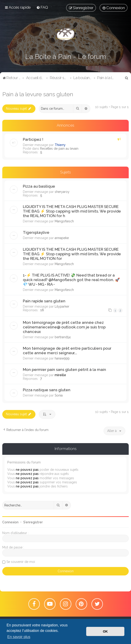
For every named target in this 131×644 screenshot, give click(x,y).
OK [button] (105, 631)
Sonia (59, 395)
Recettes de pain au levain (59, 149)
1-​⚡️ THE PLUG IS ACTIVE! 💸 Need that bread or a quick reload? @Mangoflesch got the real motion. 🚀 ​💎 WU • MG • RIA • (72, 280)
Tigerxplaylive (36, 232)
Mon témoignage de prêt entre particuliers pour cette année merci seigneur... (67, 351)
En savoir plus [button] (19, 637)
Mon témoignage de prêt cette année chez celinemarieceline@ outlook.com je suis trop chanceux (64, 327)
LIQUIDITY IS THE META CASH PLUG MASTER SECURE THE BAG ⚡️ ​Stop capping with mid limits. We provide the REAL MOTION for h (72, 211)
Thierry (60, 145)
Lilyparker (62, 306)
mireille (60, 375)
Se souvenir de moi (21, 562)
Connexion (10, 522)
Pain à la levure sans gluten (38, 94)
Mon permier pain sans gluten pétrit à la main (64, 370)
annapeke (62, 238)
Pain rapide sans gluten (44, 301)
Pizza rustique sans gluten (47, 390)
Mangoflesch (64, 221)
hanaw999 (62, 358)
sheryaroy (62, 192)
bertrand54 (63, 337)
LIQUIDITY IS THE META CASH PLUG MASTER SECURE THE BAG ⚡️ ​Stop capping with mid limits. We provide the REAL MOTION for (72, 254)
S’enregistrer (33, 522)
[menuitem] (42, 7)
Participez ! (33, 139)
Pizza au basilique (39, 186)
